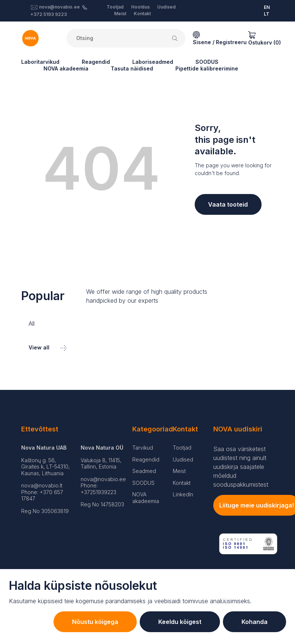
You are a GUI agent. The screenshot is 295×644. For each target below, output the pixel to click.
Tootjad (115, 7)
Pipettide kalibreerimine (207, 68)
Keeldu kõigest (180, 622)
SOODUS (207, 62)
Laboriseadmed (153, 62)
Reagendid (96, 62)
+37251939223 (98, 492)
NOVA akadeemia (66, 68)
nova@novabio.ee (59, 7)
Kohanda (255, 622)
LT (267, 14)
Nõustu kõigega (95, 622)
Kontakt (142, 14)
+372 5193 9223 (49, 14)
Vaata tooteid (228, 204)
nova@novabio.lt (42, 485)
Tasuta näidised (132, 68)
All (32, 323)
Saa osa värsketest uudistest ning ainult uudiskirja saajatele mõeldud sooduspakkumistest (241, 467)
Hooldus (140, 7)
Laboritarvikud (40, 62)
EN (267, 7)
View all (48, 347)
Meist (120, 14)
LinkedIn (183, 494)
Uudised (166, 7)
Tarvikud (143, 448)
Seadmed (144, 471)
